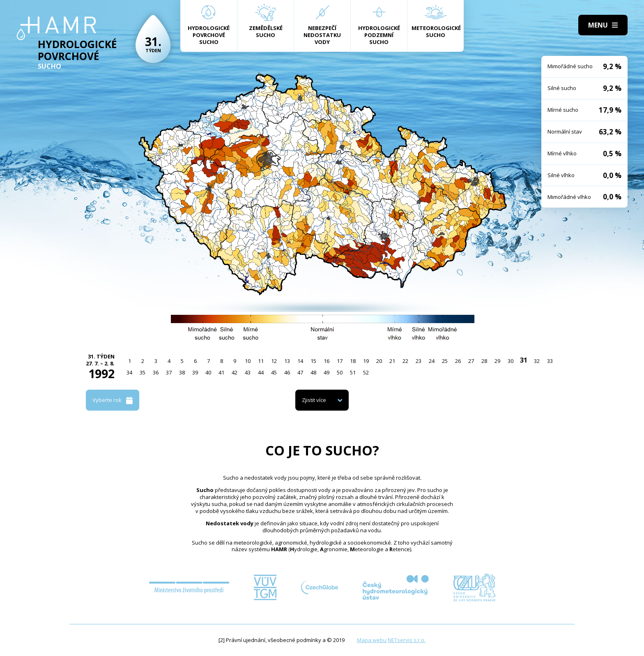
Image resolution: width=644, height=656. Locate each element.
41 (221, 372)
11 (261, 361)
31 (524, 360)
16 (327, 361)
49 (327, 372)
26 (458, 361)
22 (405, 361)
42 (235, 372)
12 (274, 361)
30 (511, 361)
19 (366, 361)
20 (379, 361)
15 (313, 361)
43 (248, 372)
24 (432, 361)
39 (195, 372)
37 (169, 372)
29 (497, 361)
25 (445, 361)
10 (248, 361)
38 (182, 372)
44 (261, 372)
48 (313, 372)
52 (366, 372)
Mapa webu (372, 640)
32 (537, 361)
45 (274, 372)
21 (392, 361)
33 (550, 361)
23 (419, 361)
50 (340, 372)
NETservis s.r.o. (407, 640)
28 (484, 361)
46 (287, 372)
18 (353, 361)
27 (471, 361)
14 (300, 361)
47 (300, 372)
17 (340, 361)
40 (208, 372)
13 (287, 361)
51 (353, 372)
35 (143, 372)
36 (156, 372)
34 (129, 372)
